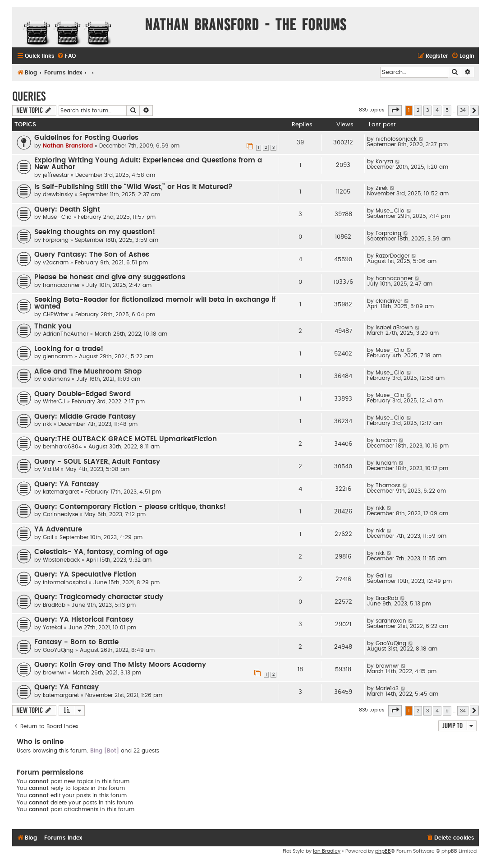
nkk (47, 424)
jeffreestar (56, 175)
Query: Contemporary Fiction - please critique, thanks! (130, 507)
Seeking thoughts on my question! (95, 232)
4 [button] (437, 110)
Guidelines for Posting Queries (86, 138)
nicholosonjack (396, 139)
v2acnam (56, 263)
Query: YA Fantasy (67, 484)
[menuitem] (66, 56)
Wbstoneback (61, 560)
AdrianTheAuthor (66, 334)
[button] (395, 111)
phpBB (383, 851)
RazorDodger (392, 256)
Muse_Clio (57, 217)
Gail (48, 537)
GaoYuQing (58, 650)
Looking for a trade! (69, 349)
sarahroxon (391, 621)
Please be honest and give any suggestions (110, 277)
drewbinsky (58, 194)
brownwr (55, 673)
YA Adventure (58, 529)
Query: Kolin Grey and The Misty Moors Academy (120, 665)
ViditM (51, 469)
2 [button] (418, 110)
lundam (386, 440)
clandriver (389, 301)
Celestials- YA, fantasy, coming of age (101, 552)
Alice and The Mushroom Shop (88, 372)
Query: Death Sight (67, 210)
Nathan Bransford (68, 146)
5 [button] (447, 110)
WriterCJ (54, 402)
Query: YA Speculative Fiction (85, 575)
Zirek (382, 188)
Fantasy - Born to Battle (76, 642)
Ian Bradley (327, 851)
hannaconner (61, 285)
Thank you (53, 326)
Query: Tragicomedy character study (99, 597)
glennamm (58, 356)
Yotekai (53, 628)
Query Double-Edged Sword (83, 394)
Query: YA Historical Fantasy (84, 620)
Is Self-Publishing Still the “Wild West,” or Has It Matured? (133, 187)
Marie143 (387, 688)
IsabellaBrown (394, 328)
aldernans (56, 379)
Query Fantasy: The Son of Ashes (92, 255)
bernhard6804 (62, 447)
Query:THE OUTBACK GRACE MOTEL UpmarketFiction (126, 439)
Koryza (384, 162)
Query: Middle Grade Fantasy (85, 417)
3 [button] (427, 110)
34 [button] (463, 110)
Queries (29, 96)
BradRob (54, 605)
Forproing (56, 240)
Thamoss (388, 485)
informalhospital (65, 582)
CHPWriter (56, 314)
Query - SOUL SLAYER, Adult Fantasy (97, 462)
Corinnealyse (60, 514)
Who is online (40, 742)
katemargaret (61, 492)
